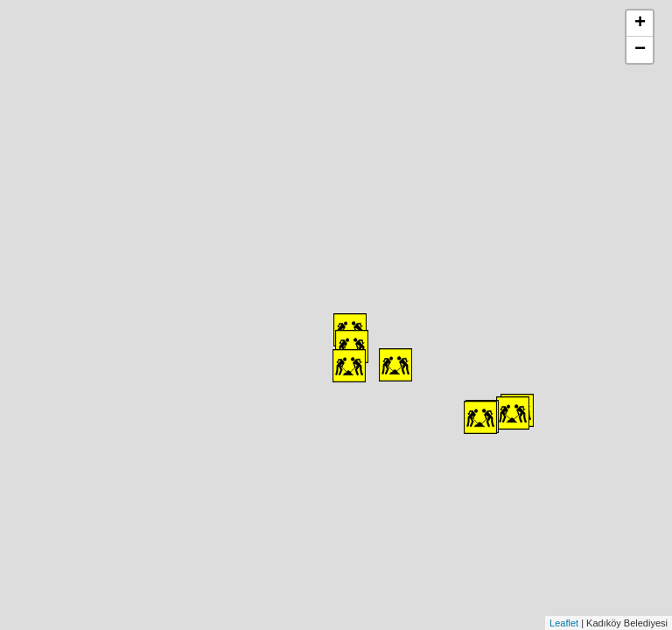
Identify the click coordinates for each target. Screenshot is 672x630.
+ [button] (640, 24)
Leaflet (564, 623)
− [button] (640, 50)
